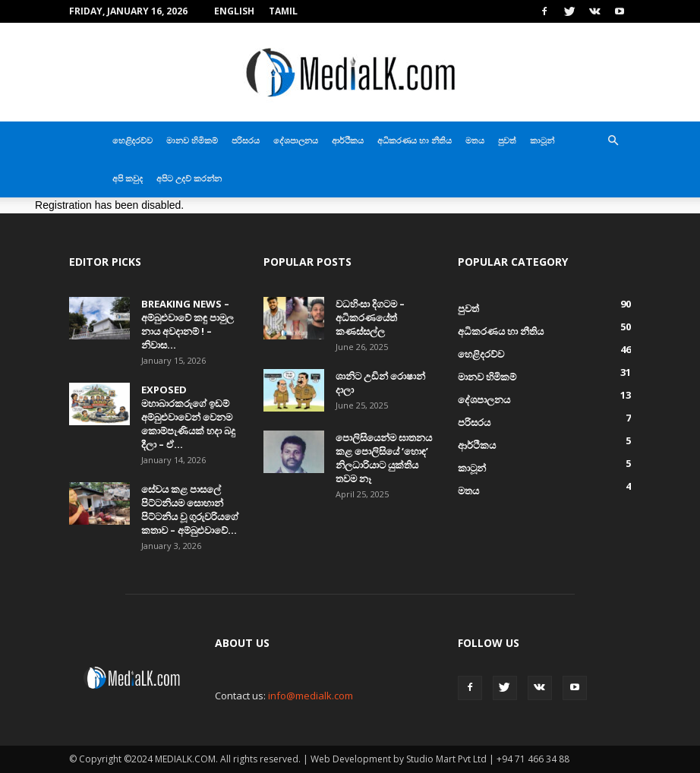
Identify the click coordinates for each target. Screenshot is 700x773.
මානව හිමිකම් (192, 140)
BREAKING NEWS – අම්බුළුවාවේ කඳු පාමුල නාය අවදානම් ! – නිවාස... (188, 324)
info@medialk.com (311, 696)
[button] (613, 141)
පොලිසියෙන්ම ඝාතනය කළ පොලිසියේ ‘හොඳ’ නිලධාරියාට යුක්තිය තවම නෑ (384, 458)
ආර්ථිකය (348, 140)
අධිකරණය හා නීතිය (415, 140)
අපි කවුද (128, 178)
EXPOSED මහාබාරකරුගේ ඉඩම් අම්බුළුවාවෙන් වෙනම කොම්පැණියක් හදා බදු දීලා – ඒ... (188, 417)
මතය (475, 140)
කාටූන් (542, 140)
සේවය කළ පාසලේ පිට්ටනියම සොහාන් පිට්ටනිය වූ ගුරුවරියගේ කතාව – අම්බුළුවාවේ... (190, 510)
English (234, 11)
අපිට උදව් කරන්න (189, 178)
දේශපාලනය (296, 140)
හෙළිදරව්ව (132, 140)
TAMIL (283, 11)
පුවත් (507, 140)
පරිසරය (246, 140)
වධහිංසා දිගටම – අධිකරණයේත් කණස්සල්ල (371, 317)
